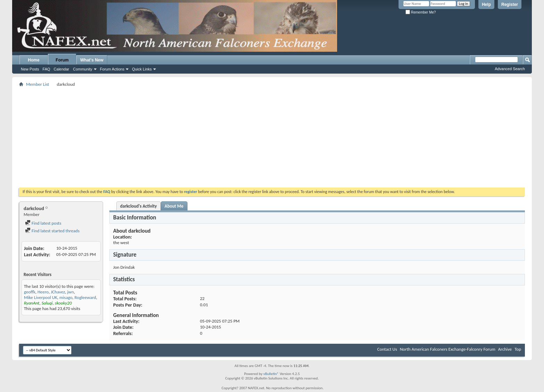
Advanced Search (510, 69)
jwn (71, 292)
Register (510, 5)
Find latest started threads (52, 231)
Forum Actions (112, 69)
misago (66, 297)
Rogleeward (85, 297)
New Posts (30, 69)
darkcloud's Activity (139, 206)
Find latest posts (43, 223)
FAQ (47, 69)
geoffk (30, 292)
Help (486, 5)
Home (34, 60)
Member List (37, 84)
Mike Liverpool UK (41, 297)
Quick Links (142, 69)
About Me (174, 206)
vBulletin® (271, 374)
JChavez (58, 292)
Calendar (62, 69)
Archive (505, 349)
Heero (43, 292)
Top (518, 349)
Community (83, 69)
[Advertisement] (272, 137)
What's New (92, 60)
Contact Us (387, 349)
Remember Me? (421, 12)
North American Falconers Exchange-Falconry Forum (448, 349)
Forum (62, 60)
